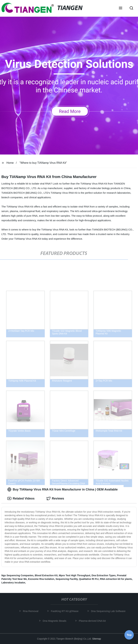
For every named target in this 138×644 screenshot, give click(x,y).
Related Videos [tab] (21, 498)
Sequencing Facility (67, 579)
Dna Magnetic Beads (56, 621)
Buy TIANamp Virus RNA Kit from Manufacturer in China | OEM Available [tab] (62, 489)
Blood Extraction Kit (46, 575)
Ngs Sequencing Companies (17, 575)
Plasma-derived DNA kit (93, 621)
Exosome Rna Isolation (41, 579)
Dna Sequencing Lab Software (109, 611)
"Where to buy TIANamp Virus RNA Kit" (43, 163)
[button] (121, 8)
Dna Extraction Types (104, 575)
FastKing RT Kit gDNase (66, 611)
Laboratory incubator (13, 583)
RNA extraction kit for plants (116, 579)
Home (10, 163)
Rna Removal (32, 611)
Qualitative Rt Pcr (89, 579)
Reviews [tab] (55, 498)
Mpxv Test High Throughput (75, 575)
